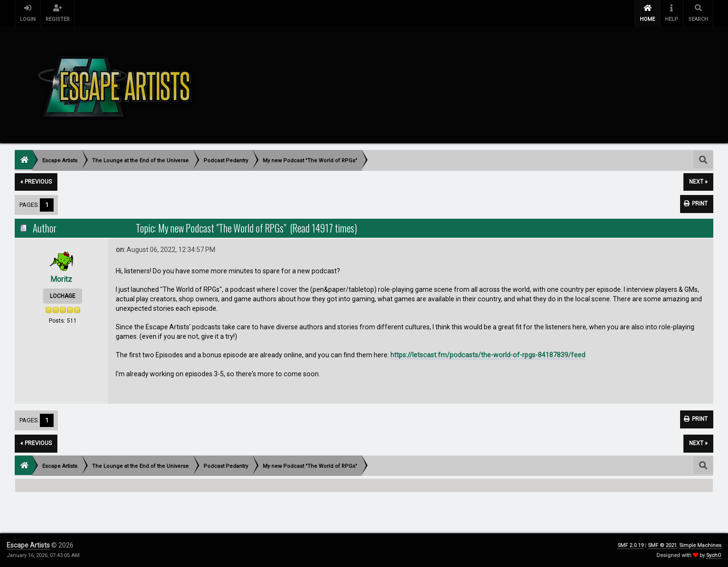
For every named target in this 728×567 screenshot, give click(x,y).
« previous (36, 182)
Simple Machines (700, 545)
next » (698, 182)
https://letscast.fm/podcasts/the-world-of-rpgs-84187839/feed (488, 355)
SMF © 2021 (662, 545)
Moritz (61, 279)
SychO (714, 555)
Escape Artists (28, 545)
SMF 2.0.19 (631, 545)
